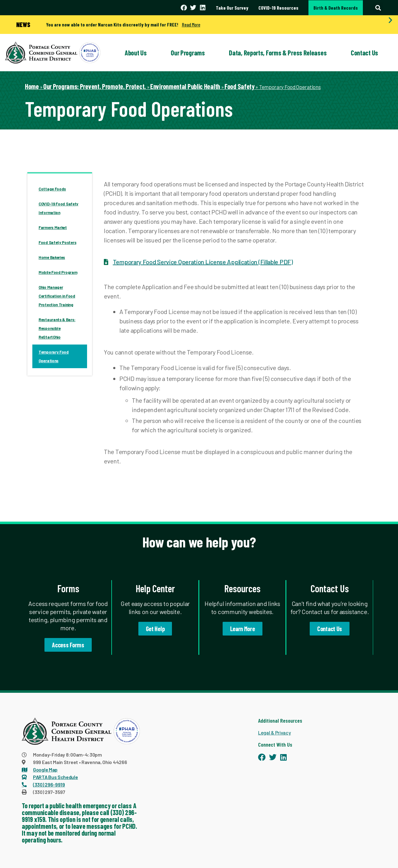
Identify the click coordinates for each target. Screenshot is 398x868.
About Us (136, 53)
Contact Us (364, 53)
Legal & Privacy (275, 732)
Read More (191, 24)
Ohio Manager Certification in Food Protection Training (57, 296)
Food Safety (240, 86)
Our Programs (188, 53)
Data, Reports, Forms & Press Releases (278, 53)
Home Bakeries (52, 257)
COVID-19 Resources (278, 8)
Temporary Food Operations (54, 356)
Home (32, 86)
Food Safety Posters (57, 242)
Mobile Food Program (58, 272)
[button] (378, 8)
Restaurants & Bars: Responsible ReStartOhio (57, 328)
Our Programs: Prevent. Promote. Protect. (95, 86)
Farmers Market (53, 228)
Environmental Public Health (185, 86)
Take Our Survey (232, 8)
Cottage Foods (52, 189)
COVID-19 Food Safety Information (58, 208)
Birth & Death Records (336, 8)
